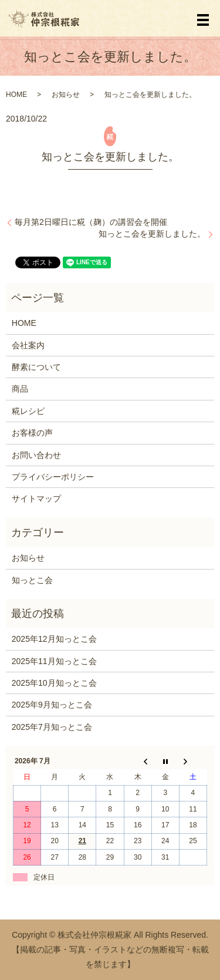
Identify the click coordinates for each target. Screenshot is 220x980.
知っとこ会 (32, 580)
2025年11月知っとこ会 (54, 661)
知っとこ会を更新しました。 (152, 234)
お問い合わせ (36, 455)
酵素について (36, 367)
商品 (20, 389)
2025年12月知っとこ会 (54, 639)
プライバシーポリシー (53, 477)
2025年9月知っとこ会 (52, 705)
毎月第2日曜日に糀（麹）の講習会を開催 (91, 222)
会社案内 (28, 345)
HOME (16, 95)
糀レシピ (28, 411)
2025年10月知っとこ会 (54, 683)
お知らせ (66, 95)
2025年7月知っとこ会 (52, 727)
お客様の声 (32, 433)
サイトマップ (36, 499)
